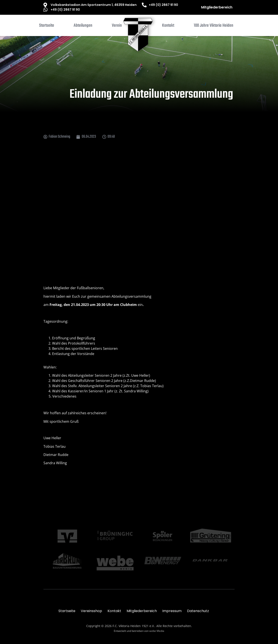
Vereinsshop (91, 611)
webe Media (157, 631)
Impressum (172, 611)
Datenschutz (198, 611)
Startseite (67, 611)
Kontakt (114, 611)
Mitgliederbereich (217, 7)
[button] (83, 26)
